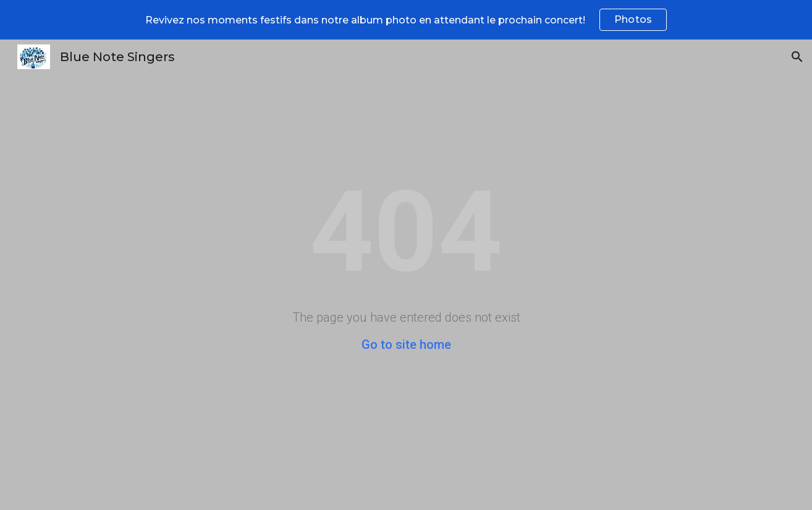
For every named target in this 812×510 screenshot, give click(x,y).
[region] (406, 20)
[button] (797, 57)
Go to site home (406, 345)
